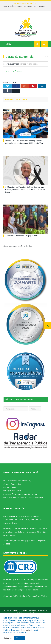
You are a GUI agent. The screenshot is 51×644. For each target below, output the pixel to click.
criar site (20, 597)
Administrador (13, 82)
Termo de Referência (13, 89)
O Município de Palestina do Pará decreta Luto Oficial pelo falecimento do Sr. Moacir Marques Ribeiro (25, 207)
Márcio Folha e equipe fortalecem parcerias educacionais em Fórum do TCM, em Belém (26, 6)
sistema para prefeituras (37, 597)
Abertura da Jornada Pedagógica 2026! (22, 253)
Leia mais (26, 630)
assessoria (22, 601)
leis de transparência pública (15, 607)
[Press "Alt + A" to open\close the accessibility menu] (48, 325)
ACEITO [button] (20, 638)
